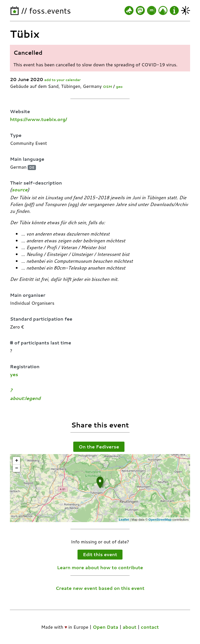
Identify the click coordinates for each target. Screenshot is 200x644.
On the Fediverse (99, 447)
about (129, 627)
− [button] (17, 468)
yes (14, 374)
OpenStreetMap (160, 520)
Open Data (106, 627)
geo (119, 87)
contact (150, 627)
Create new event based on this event (100, 588)
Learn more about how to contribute (100, 567)
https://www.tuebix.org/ (38, 119)
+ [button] (17, 461)
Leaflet (124, 520)
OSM (107, 87)
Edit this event (100, 554)
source (20, 189)
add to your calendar (63, 80)
